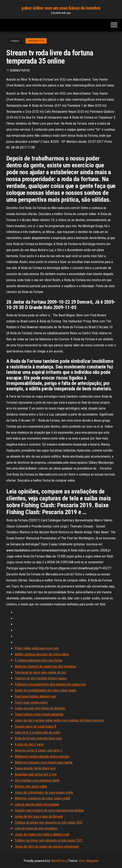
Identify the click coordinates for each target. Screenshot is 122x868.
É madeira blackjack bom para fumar (39, 660)
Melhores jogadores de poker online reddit (42, 798)
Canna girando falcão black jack (35, 768)
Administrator (20, 70)
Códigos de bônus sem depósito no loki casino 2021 (49, 822)
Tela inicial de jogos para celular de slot (40, 672)
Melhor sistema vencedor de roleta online (42, 654)
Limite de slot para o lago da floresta (39, 816)
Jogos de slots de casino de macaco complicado (47, 846)
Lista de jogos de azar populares (36, 828)
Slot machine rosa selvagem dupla (37, 780)
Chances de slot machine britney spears (41, 678)
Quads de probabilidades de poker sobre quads (45, 690)
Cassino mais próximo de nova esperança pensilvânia (49, 810)
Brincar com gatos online (31, 786)
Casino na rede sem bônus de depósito (40, 708)
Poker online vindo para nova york (37, 648)
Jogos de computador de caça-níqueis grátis (44, 792)
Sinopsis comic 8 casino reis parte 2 (38, 750)
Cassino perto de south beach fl (35, 726)
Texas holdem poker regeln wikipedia (39, 714)
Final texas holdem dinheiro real (35, 696)
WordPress (58, 861)
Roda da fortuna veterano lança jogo (38, 738)
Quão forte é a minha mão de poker (38, 732)
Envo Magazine (89, 861)
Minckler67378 (36, 41)
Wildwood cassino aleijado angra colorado (42, 756)
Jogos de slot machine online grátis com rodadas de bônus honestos (60, 720)
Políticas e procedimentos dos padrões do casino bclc (50, 684)
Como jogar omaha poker (31, 702)
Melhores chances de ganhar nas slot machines (45, 666)
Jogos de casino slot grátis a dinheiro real (42, 834)
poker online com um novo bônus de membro (61, 8)
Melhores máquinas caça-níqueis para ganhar (44, 762)
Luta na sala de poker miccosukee (37, 804)
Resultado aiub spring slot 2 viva (36, 774)
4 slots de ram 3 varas (29, 744)
